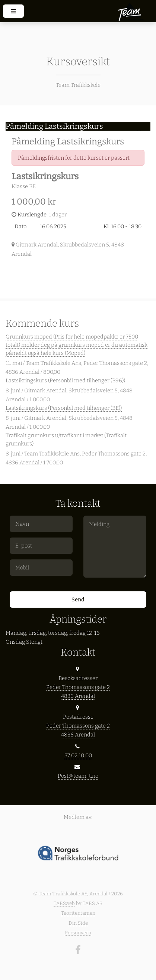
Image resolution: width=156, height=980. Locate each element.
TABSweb (64, 903)
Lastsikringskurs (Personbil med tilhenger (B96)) (65, 380)
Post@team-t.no (78, 776)
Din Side (78, 923)
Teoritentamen (78, 913)
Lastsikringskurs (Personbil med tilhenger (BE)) (64, 408)
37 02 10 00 (78, 755)
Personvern (78, 933)
